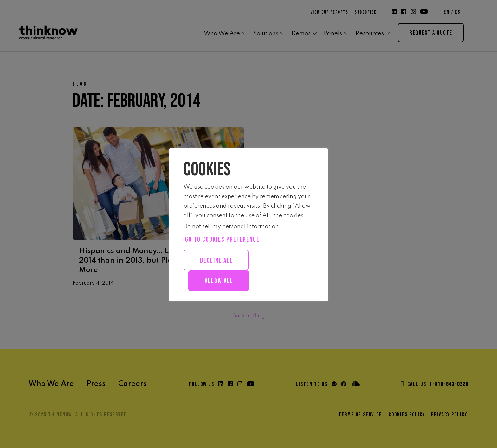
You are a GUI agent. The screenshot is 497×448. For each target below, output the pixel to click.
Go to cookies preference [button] (222, 240)
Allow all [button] (219, 281)
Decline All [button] (216, 260)
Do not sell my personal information (231, 227)
